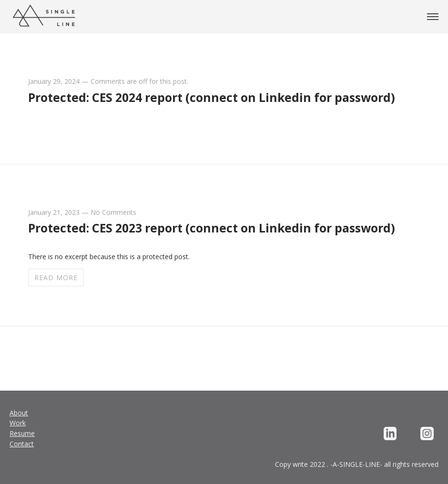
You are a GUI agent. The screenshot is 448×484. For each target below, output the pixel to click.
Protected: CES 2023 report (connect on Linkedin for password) (212, 228)
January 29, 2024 (54, 81)
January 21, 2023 (54, 212)
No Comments (113, 212)
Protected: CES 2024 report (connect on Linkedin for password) (212, 97)
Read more (56, 277)
